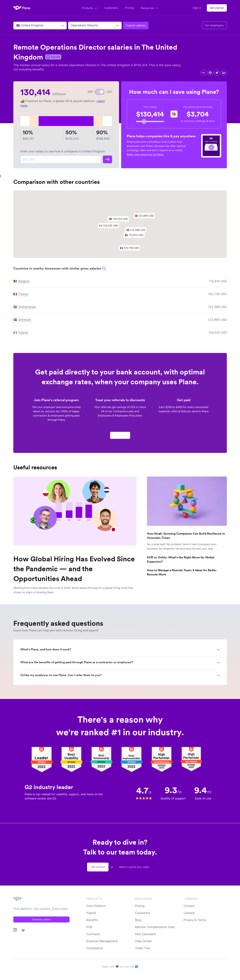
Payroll (91, 913)
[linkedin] (224, 73)
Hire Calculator (145, 934)
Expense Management (102, 941)
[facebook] (210, 73)
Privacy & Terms (195, 920)
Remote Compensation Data (155, 927)
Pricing (129, 8)
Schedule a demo (41, 919)
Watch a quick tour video (134, 867)
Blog (138, 920)
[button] (120, 222)
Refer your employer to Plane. (145, 154)
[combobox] (17, 26)
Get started (217, 8)
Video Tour (143, 948)
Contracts (93, 934)
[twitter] (217, 73)
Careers (189, 913)
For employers (214, 25)
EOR (89, 927)
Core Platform (96, 906)
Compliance (95, 948)
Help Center (143, 941)
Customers (111, 8)
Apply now (120, 437)
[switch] (100, 92)
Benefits (92, 920)
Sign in (197, 8)
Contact (189, 906)
